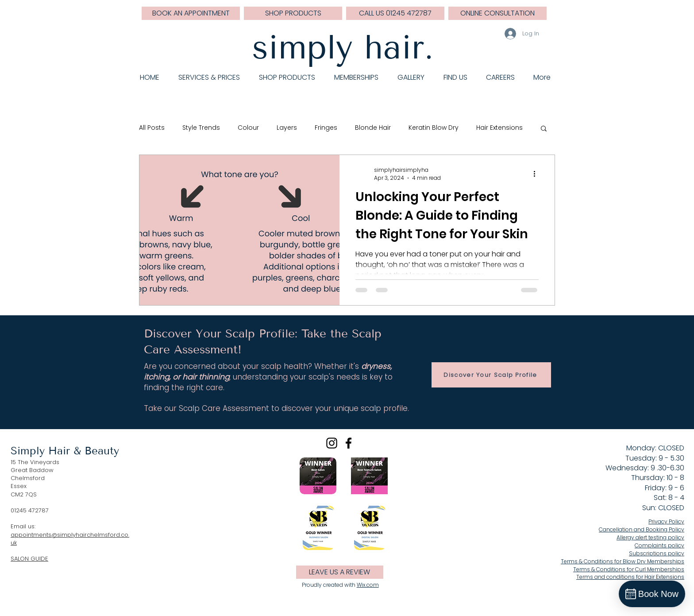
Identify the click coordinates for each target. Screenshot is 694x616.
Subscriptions (657, 553)
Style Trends (201, 128)
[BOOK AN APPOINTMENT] (191, 13)
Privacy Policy (666, 521)
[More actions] (537, 174)
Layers (287, 128)
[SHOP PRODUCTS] (293, 13)
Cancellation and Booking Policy (642, 529)
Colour (248, 128)
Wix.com (368, 585)
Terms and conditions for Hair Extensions (630, 577)
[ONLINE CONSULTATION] (497, 13)
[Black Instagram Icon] (332, 443)
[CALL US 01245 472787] (395, 13)
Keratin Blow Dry (434, 128)
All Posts (152, 128)
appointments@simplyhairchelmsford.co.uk (70, 539)
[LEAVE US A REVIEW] (340, 572)
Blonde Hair (373, 128)
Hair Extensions (499, 128)
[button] (544, 129)
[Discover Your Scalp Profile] (491, 375)
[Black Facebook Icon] (349, 443)
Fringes (326, 128)
